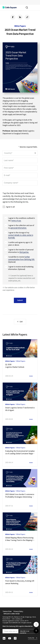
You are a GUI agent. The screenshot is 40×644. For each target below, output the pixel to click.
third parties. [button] (24, 252)
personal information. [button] (19, 228)
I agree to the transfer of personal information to (21, 251)
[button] (10, 8)
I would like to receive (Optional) (21, 259)
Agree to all (10, 207)
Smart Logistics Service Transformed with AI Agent (20, 409)
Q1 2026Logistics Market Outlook (15, 366)
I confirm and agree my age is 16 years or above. (20, 244)
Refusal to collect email (12, 614)
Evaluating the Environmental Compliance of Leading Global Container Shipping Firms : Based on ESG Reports (20, 452)
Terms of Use (7, 611)
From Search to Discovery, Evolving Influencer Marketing (20, 582)
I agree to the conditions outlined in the (21, 219)
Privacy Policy (18, 611)
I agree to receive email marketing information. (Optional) (21, 268)
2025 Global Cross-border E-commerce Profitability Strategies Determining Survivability (20, 496)
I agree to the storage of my (21, 235)
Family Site (31, 638)
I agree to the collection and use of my (21, 227)
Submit (20, 300)
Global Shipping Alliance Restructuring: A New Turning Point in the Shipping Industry (20, 539)
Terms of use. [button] (16, 221)
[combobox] (20, 153)
